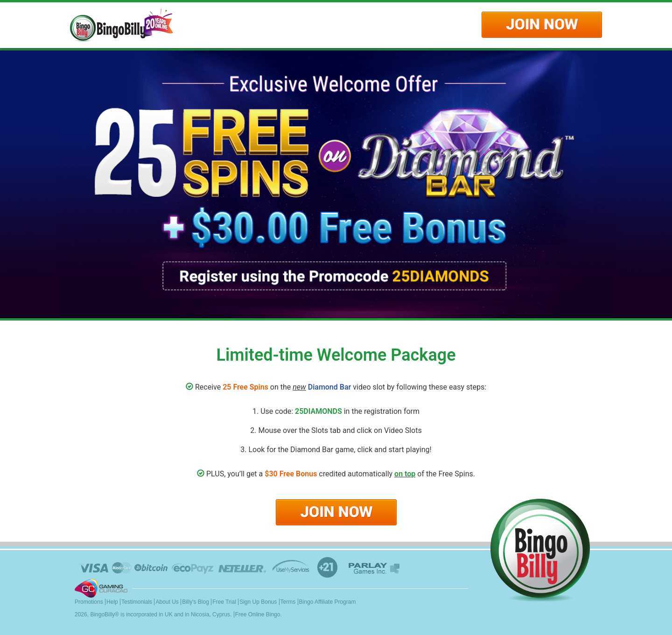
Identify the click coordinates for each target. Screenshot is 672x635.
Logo (122, 25)
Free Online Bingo (258, 614)
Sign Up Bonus (258, 602)
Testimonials (137, 602)
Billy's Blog (196, 602)
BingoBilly (102, 614)
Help (112, 602)
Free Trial (224, 602)
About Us (167, 602)
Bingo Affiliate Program (328, 602)
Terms (288, 602)
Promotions (89, 602)
